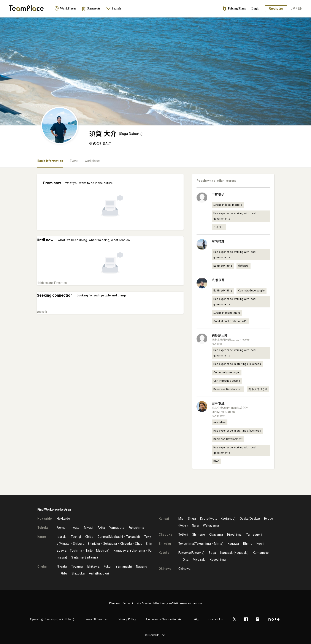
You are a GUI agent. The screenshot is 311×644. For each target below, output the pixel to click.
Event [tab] (74, 161)
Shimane (199, 535)
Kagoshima (218, 560)
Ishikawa (93, 566)
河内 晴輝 (218, 241)
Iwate (76, 528)
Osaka (244, 519)
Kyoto (204, 519)
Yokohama (137, 551)
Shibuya (79, 544)
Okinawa (185, 569)
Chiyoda (126, 544)
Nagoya (103, 573)
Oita (186, 560)
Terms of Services (96, 619)
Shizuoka (78, 573)
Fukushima (136, 528)
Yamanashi (124, 566)
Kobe (183, 525)
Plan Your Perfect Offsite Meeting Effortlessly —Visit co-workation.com (155, 603)
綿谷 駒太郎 (220, 335)
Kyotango (227, 519)
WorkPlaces (65, 9)
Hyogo (269, 519)
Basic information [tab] (50, 161)
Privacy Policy (127, 619)
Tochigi (76, 537)
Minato (65, 544)
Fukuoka (184, 553)
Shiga (192, 519)
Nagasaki (227, 553)
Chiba (89, 537)
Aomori (62, 528)
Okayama (216, 535)
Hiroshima (234, 535)
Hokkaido (63, 519)
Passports (91, 9)
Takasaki (132, 537)
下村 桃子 (218, 194)
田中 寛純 (218, 403)
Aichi (93, 573)
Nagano (142, 566)
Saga (212, 553)
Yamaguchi (254, 535)
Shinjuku (94, 544)
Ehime (248, 544)
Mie (181, 519)
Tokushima (186, 544)
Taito (89, 551)
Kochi (260, 544)
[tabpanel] (155, 331)
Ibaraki (62, 537)
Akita (101, 528)
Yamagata (117, 528)
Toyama (77, 566)
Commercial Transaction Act (164, 619)
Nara (195, 525)
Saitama (77, 557)
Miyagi (89, 528)
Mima (218, 544)
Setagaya (110, 544)
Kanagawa (121, 551)
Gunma (103, 537)
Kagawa (233, 544)
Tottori (183, 535)
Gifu (64, 573)
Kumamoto (261, 553)
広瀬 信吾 (218, 280)
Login (256, 9)
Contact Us (216, 619)
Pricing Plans (234, 9)
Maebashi (116, 537)
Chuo (139, 544)
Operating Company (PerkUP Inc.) (52, 619)
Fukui (108, 566)
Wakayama (211, 525)
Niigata (62, 566)
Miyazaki (199, 560)
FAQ (195, 619)
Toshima (76, 551)
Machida (102, 551)
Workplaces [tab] (93, 161)
